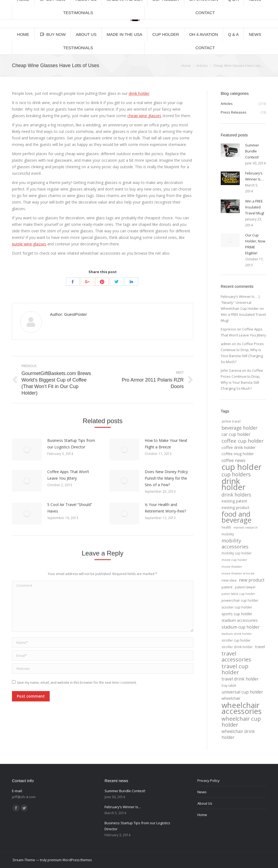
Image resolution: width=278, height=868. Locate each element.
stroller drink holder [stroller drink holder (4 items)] (237, 647)
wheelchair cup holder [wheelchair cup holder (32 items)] (241, 722)
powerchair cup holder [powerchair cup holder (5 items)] (240, 600)
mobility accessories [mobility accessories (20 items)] (235, 544)
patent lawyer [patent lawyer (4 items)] (245, 587)
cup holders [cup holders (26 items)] (236, 474)
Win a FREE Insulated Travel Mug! (255, 207)
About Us (205, 803)
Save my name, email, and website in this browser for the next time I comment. (77, 683)
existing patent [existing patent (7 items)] (234, 501)
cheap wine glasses (144, 116)
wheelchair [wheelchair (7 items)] (231, 698)
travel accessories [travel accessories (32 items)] (236, 656)
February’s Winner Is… (254, 176)
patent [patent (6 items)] (227, 587)
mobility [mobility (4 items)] (228, 534)
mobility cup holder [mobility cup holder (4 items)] (237, 553)
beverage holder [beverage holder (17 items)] (239, 428)
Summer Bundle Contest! (252, 151)
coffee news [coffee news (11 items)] (233, 460)
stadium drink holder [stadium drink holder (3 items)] (237, 634)
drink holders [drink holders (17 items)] (236, 495)
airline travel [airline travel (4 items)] (231, 421)
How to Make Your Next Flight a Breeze (166, 444)
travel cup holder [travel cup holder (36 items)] (235, 669)
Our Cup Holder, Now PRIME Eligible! (255, 244)
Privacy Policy (208, 780)
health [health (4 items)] (226, 527)
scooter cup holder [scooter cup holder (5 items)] (237, 607)
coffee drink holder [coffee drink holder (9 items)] (239, 447)
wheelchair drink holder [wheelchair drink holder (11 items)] (238, 734)
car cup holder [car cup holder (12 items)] (236, 434)
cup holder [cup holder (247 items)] (242, 467)
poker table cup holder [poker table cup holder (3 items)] (238, 594)
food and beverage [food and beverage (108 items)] (236, 517)
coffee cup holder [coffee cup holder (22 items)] (243, 441)
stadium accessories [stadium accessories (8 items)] (240, 620)
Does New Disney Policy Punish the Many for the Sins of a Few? (166, 478)
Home (186, 66)
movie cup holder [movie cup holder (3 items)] (234, 560)
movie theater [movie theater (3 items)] (232, 567)
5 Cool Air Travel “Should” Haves (70, 508)
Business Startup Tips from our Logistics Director (71, 444)
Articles (202, 66)
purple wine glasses (29, 244)
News (202, 792)
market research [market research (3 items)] (246, 527)
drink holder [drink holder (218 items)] (233, 484)
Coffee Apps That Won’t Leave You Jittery (68, 475)
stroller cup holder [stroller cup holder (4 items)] (236, 640)
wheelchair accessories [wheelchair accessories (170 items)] (242, 708)
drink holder (139, 93)
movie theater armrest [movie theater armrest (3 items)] (238, 573)
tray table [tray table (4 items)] (229, 685)
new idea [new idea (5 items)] (229, 580)
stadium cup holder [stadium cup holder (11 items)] (241, 627)
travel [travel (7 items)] (260, 647)
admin (226, 344)
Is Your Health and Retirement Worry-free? (165, 508)
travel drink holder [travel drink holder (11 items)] (240, 679)
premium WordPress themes (70, 860)
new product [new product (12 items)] (252, 580)
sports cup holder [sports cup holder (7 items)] (237, 614)
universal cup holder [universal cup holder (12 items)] (242, 692)
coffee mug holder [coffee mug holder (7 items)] (238, 454)
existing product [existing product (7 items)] (236, 508)
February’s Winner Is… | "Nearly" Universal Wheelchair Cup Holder (240, 302)
